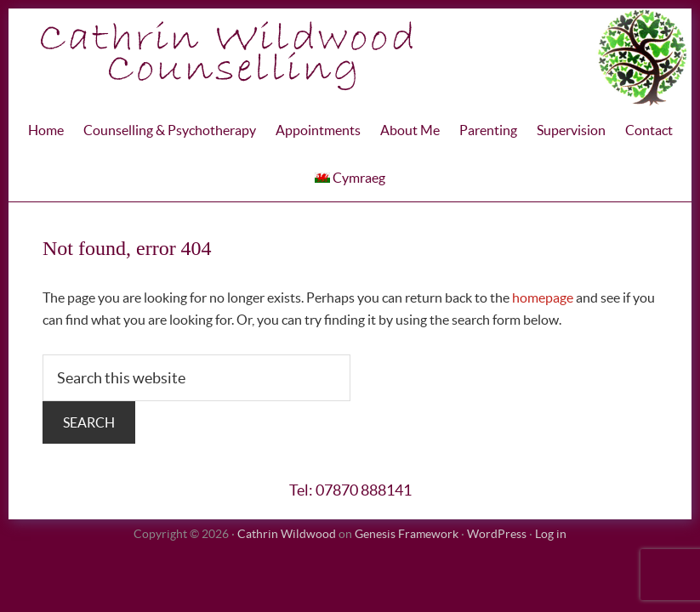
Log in (551, 534)
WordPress (497, 534)
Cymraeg (350, 178)
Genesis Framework (407, 534)
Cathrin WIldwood (350, 57)
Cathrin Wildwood (287, 534)
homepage (543, 297)
